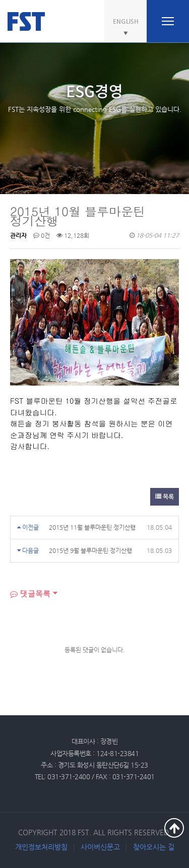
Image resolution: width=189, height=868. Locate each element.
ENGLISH (126, 21)
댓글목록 (30, 594)
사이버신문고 (100, 847)
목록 (165, 497)
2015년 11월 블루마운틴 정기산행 (92, 527)
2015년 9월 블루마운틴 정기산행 (90, 550)
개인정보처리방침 (41, 847)
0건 (42, 235)
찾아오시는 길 (154, 847)
